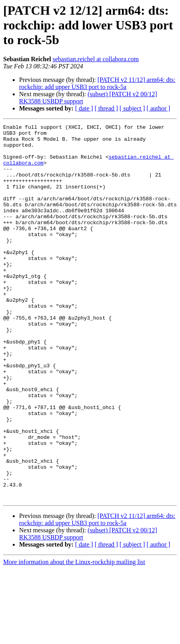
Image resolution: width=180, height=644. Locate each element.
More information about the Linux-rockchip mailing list (74, 637)
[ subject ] (132, 108)
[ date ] (84, 108)
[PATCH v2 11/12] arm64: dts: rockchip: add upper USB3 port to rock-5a (97, 83)
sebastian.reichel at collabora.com (96, 59)
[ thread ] (106, 108)
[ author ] (159, 108)
